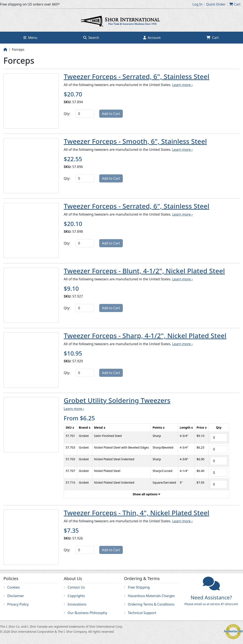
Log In (197, 4)
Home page (121, 22)
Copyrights (76, 596)
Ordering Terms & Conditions (151, 604)
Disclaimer (16, 596)
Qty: (67, 114)
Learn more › (182, 85)
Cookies (13, 587)
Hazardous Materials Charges (151, 596)
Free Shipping (139, 587)
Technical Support (142, 613)
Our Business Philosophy (87, 613)
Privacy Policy (18, 604)
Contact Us (76, 587)
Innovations (77, 604)
